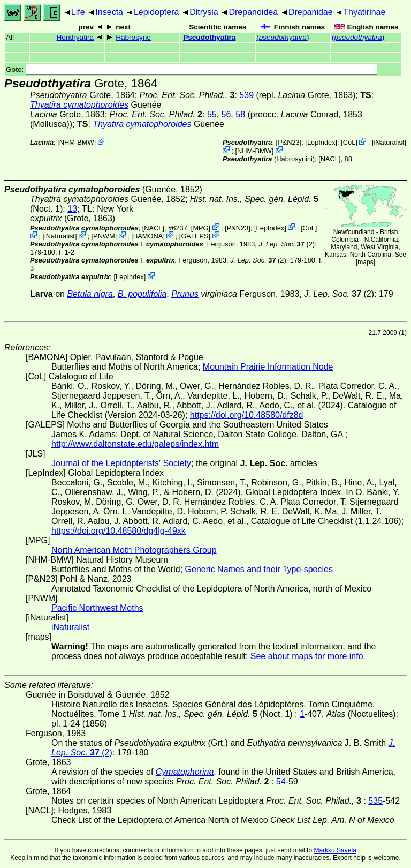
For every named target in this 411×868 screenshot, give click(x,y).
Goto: (192, 69)
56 (226, 114)
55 (212, 114)
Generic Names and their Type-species (259, 569)
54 (281, 781)
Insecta (109, 12)
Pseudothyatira (209, 37)
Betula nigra (90, 294)
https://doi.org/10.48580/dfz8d (247, 415)
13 (72, 209)
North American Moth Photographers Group (134, 550)
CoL (349, 142)
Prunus (185, 294)
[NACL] (329, 159)
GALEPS (195, 236)
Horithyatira (75, 37)
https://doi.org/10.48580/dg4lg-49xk (119, 531)
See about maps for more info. (308, 656)
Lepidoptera (157, 12)
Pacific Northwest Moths (97, 608)
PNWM (104, 236)
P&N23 (289, 142)
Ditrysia (204, 12)
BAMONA (148, 236)
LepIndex (321, 142)
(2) (287, 244)
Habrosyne (133, 37)
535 (375, 801)
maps (365, 262)
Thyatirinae (364, 12)
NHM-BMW (77, 142)
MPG (200, 227)
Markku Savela (335, 850)
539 (246, 95)
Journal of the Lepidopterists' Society (121, 463)
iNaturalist (389, 142)
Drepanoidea (253, 12)
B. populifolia (142, 294)
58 (240, 114)
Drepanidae (311, 12)
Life (78, 12)
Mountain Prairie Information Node (268, 367)
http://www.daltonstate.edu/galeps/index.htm (135, 444)
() (283, 37)
